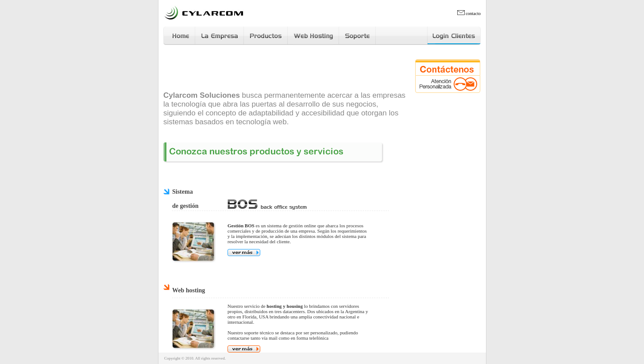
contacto (469, 13)
